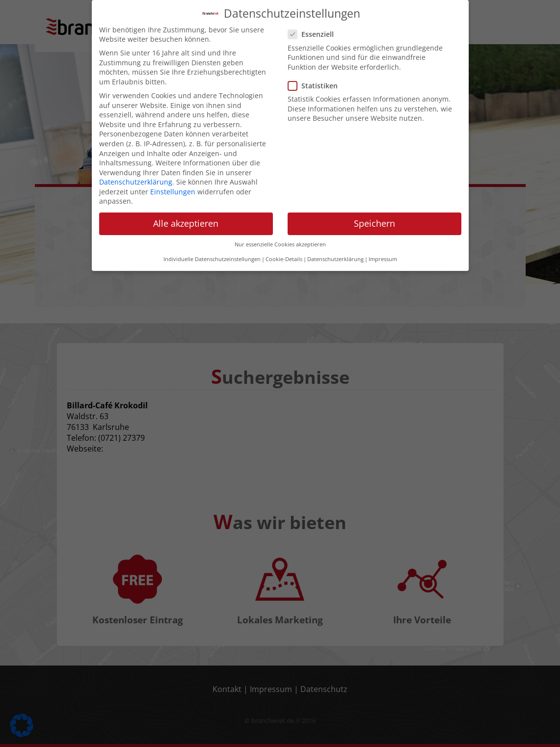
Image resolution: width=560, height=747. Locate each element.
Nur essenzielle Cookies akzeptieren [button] (280, 210)
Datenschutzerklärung (136, 147)
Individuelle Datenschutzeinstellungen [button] (212, 225)
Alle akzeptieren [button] (186, 189)
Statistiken (316, 51)
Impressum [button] (383, 225)
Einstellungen (173, 157)
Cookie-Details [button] (284, 225)
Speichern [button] (374, 189)
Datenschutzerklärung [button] (335, 225)
